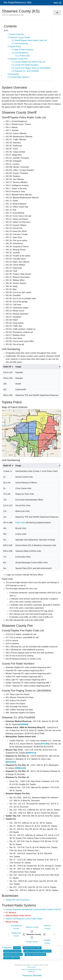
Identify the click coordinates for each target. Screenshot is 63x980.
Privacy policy (32, 967)
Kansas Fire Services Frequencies (37, 951)
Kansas (17, 948)
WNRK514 (31, 753)
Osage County (32, 942)
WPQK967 (11, 762)
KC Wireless (11, 913)
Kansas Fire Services (12, 951)
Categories (7, 948)
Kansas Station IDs (12, 958)
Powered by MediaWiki (32, 976)
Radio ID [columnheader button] (7, 367)
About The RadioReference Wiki (32, 969)
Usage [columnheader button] (18, 367)
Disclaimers (31, 972)
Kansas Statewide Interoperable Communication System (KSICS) (33, 909)
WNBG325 (20, 768)
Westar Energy (12, 922)
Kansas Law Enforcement (35, 954)
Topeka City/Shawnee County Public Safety (24, 919)
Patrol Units (20, 523)
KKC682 (45, 744)
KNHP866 (23, 724)
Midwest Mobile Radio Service (18, 916)
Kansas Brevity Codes (32, 948)
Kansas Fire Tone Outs (13, 954)
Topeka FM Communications (18, 900)
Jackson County (32, 927)
